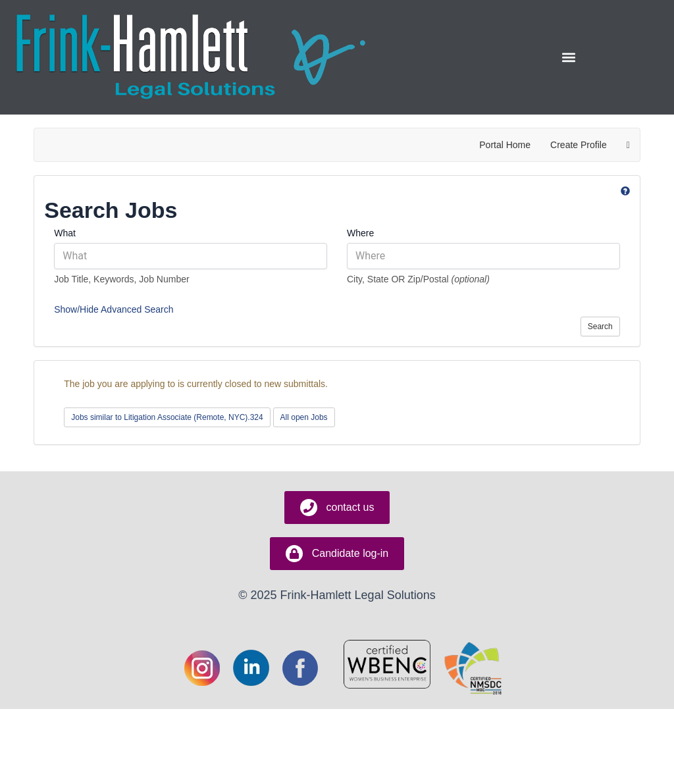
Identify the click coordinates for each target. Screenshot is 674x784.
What (65, 233)
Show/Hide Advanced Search (114, 309)
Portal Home (505, 145)
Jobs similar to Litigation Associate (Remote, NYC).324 (167, 417)
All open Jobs (304, 417)
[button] (568, 58)
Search (600, 327)
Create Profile (579, 145)
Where (360, 233)
